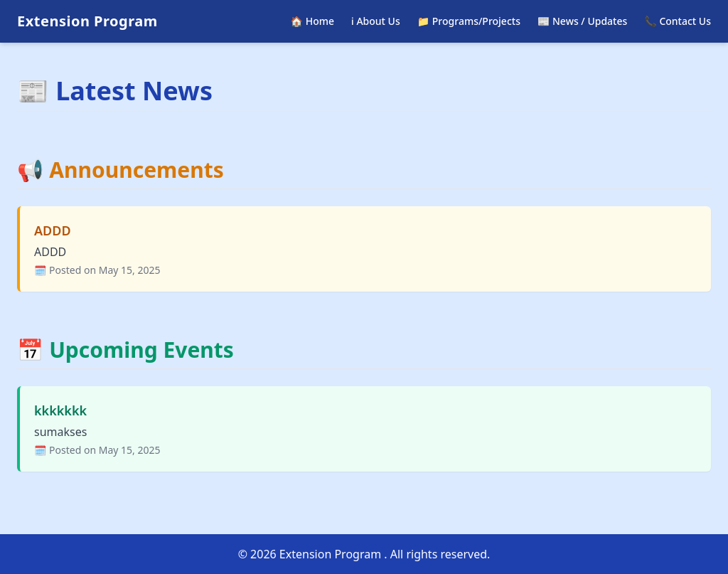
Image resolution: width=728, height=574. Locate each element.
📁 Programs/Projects (469, 21)
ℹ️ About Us (376, 21)
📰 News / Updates (582, 21)
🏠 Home (312, 21)
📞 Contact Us (678, 21)
